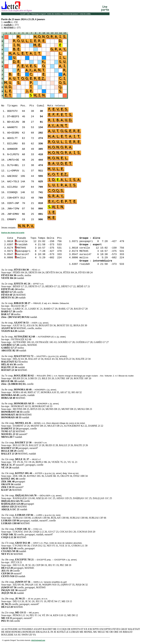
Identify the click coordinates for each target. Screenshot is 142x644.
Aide (28, 14)
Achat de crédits (85, 14)
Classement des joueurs (70, 14)
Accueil (23, 14)
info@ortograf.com (38, 640)
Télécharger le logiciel (39, 14)
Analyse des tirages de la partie (13, 233)
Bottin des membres (54, 14)
